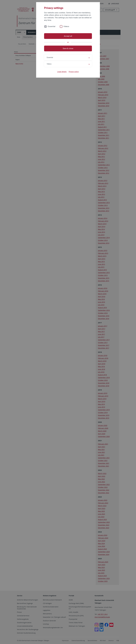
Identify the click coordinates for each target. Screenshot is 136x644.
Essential (52, 26)
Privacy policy (74, 72)
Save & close (68, 48)
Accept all (68, 36)
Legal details (62, 72)
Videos (66, 26)
